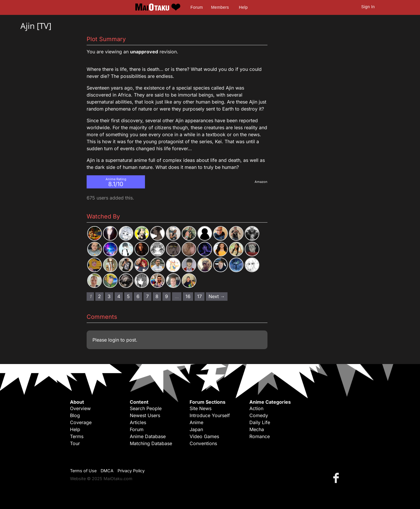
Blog (75, 415)
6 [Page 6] (138, 296)
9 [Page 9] (167, 296)
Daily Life (260, 422)
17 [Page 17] (199, 296)
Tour (75, 443)
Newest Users (145, 415)
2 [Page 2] (99, 296)
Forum (197, 7)
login (114, 340)
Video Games (204, 436)
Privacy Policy (131, 471)
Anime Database (148, 436)
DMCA (107, 471)
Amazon (261, 182)
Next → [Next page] (217, 296)
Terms (77, 436)
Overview (80, 408)
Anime (196, 422)
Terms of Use (83, 471)
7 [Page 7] (147, 296)
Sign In (368, 7)
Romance (260, 436)
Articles (138, 422)
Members (220, 7)
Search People (146, 408)
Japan (196, 429)
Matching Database (151, 443)
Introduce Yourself (210, 415)
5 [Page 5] (128, 296)
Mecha (257, 429)
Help (243, 7)
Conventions (203, 443)
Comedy (259, 415)
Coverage (81, 422)
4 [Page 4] (119, 296)
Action (256, 408)
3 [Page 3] (109, 296)
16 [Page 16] (188, 296)
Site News (201, 408)
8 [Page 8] (157, 296)
